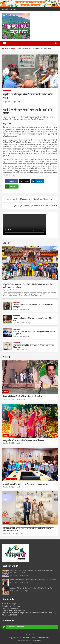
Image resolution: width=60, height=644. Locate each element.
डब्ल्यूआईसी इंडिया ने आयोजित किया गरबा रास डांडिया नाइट (24, 440)
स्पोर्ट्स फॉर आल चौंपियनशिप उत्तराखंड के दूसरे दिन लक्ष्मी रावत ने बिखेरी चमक (29, 199)
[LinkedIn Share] (38, 181)
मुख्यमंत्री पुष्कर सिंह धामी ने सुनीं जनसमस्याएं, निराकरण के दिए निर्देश (34, 206)
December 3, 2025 (9, 399)
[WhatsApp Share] (12, 186)
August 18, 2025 (9, 533)
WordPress (37, 641)
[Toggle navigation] (4, 43)
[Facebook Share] (11, 181)
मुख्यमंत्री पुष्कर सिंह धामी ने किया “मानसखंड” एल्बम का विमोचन (26, 484)
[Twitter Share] (25, 181)
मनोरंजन (6, 357)
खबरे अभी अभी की (10, 566)
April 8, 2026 (7, 290)
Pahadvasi (26, 638)
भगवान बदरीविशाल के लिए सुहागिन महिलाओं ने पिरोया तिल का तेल (31, 588)
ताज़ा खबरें (7, 243)
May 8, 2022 (7, 102)
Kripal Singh (17, 102)
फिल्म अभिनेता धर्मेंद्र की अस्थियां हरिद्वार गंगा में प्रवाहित (23, 396)
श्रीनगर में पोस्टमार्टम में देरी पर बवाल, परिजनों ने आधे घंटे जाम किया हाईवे (33, 580)
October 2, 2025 (9, 443)
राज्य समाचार (7, 91)
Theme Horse (44, 638)
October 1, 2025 (9, 487)
